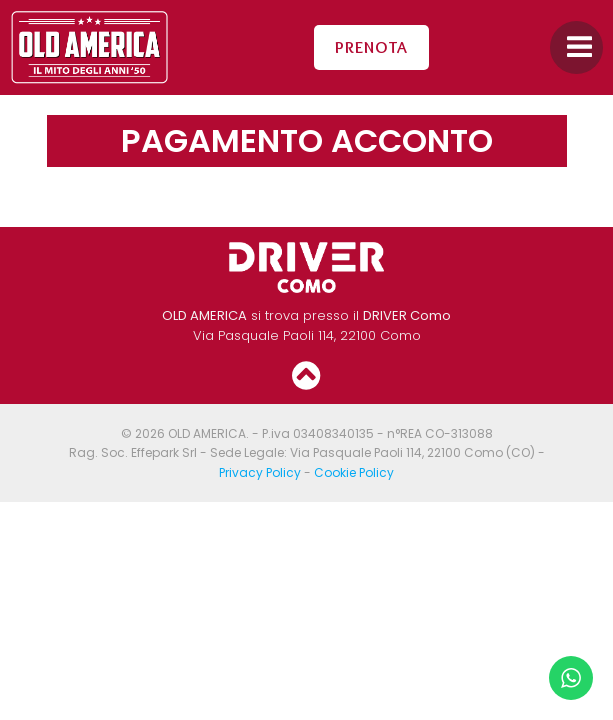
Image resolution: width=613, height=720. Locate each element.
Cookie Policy (354, 472)
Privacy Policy (260, 472)
